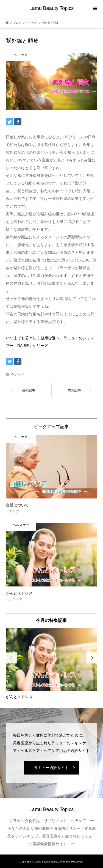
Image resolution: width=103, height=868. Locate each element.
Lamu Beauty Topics (52, 8)
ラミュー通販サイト (51, 768)
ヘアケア (18, 374)
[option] (51, 664)
